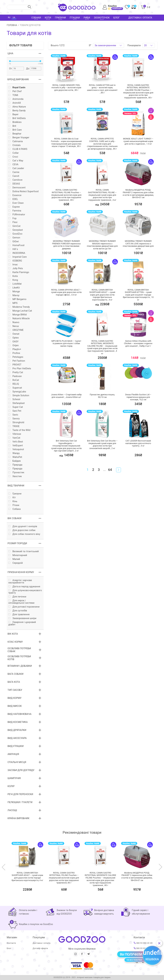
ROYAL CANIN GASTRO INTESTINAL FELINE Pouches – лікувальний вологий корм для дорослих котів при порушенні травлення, (64, 878)
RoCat (14, 380)
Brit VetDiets (17, 118)
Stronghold (16, 422)
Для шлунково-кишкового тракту (25, 592)
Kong (13, 280)
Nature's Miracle (19, 319)
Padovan (15, 376)
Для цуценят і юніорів (23, 526)
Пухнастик (16, 473)
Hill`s (13, 249)
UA (14, 17)
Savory (14, 419)
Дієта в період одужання (24, 587)
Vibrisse (15, 434)
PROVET (15, 365)
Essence (15, 195)
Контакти (11, 943)
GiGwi (14, 242)
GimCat (14, 226)
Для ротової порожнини (24, 607)
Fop (12, 218)
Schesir (14, 399)
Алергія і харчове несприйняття (20, 582)
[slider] (10, 61)
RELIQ (14, 384)
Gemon (14, 238)
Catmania (16, 141)
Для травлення (19, 614)
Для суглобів (18, 611)
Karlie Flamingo (19, 272)
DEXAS (14, 184)
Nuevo (14, 322)
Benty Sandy (17, 111)
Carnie (14, 172)
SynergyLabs (17, 392)
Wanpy (14, 453)
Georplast (16, 230)
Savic (13, 415)
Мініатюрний (18, 555)
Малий (14, 559)
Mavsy (14, 295)
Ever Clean (16, 203)
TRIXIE (14, 426)
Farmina (15, 211)
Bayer (13, 114)
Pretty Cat (16, 372)
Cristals (14, 145)
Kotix (13, 276)
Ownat (14, 334)
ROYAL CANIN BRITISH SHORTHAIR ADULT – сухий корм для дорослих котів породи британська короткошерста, (27, 877)
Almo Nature (17, 107)
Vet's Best (16, 442)
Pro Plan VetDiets (20, 369)
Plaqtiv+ (15, 349)
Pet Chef (15, 91)
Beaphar (15, 134)
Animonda (16, 99)
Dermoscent (17, 188)
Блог (117, 18)
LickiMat (15, 284)
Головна (12, 25)
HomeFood (16, 245)
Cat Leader (16, 168)
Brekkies (15, 122)
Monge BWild (17, 315)
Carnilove (15, 180)
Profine (14, 353)
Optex (14, 338)
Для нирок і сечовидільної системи (21, 602)
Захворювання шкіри (22, 618)
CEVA (13, 165)
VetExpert (16, 446)
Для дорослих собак (22, 530)
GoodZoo (15, 234)
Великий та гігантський (24, 551)
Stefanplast (16, 403)
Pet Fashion (17, 361)
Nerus (14, 326)
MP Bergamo (17, 299)
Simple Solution (19, 396)
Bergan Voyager (19, 138)
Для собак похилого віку (24, 534)
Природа (15, 465)
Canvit (14, 176)
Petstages (16, 357)
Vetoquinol (16, 449)
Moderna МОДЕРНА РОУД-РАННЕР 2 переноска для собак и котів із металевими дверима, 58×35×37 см (137, 877)
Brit (12, 126)
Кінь (13, 501)
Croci (13, 157)
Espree (14, 207)
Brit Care (15, 130)
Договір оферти (40, 948)
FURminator (17, 215)
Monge (14, 292)
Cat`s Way (16, 161)
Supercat (15, 388)
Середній (16, 563)
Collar (14, 153)
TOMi (13, 95)
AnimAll (15, 103)
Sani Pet (15, 411)
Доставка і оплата (140, 18)
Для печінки (17, 597)
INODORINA (17, 253)
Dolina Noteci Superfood (23, 191)
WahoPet (15, 457)
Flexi (13, 222)
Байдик (15, 461)
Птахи (14, 505)
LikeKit (14, 288)
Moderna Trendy (19, 307)
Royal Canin (17, 88)
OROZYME (16, 330)
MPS (13, 303)
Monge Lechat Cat (20, 311)
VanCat (14, 438)
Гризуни (15, 494)
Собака (14, 509)
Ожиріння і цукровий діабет (22, 623)
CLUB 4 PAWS (18, 149)
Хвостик (15, 476)
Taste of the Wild (19, 430)
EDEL (13, 199)
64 (110, 470)
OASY (13, 342)
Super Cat (16, 407)
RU (9, 17)
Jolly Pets (16, 268)
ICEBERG (15, 261)
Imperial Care (17, 257)
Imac (13, 265)
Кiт (12, 498)
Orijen (14, 345)
